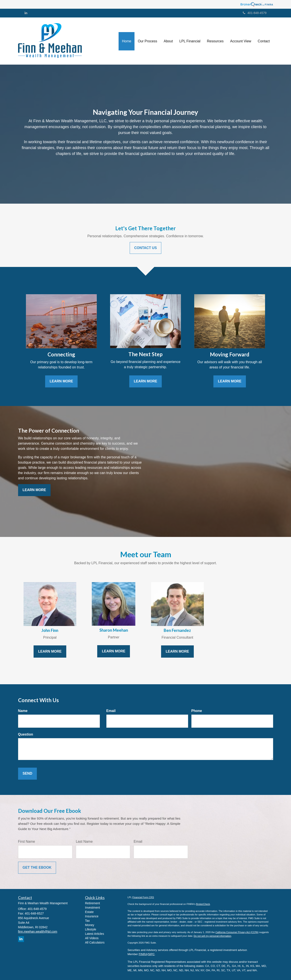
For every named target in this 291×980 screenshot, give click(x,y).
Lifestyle (91, 929)
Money (90, 925)
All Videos (92, 938)
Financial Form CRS (143, 897)
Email (111, 711)
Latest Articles (94, 934)
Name (23, 711)
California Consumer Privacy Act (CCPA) (237, 932)
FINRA (143, 954)
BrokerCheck (203, 904)
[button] (147, 41)
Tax (87, 921)
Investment (92, 908)
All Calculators (95, 942)
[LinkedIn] (26, 13)
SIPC (151, 954)
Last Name (84, 842)
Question (26, 734)
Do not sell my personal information (212, 936)
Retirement (92, 903)
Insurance (92, 916)
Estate (89, 912)
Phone (197, 711)
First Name (27, 842)
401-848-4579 (255, 13)
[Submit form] (27, 774)
